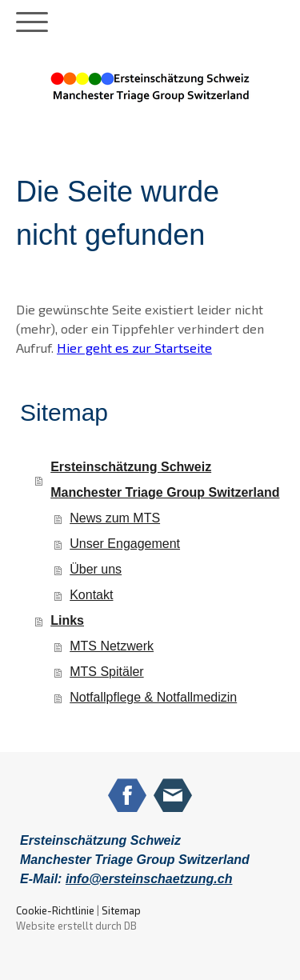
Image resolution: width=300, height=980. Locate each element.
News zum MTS (115, 518)
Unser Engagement (125, 544)
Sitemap (121, 910)
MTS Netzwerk (112, 646)
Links (67, 620)
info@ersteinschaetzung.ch (149, 879)
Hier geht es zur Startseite (134, 348)
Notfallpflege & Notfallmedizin (153, 697)
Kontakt (91, 595)
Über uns (96, 569)
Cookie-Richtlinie (55, 910)
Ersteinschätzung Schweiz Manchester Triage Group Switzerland (165, 480)
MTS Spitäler (106, 672)
